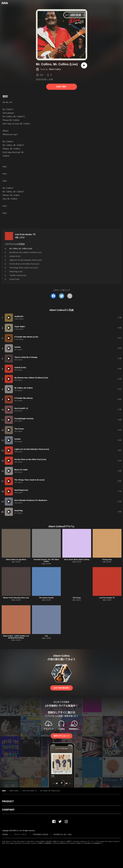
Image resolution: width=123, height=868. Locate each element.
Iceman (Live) (15, 256)
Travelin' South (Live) (18, 275)
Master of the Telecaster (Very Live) (16, 598)
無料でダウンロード (61, 736)
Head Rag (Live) (16, 272)
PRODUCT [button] (8, 801)
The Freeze (77, 598)
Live (46, 636)
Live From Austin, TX (25, 234)
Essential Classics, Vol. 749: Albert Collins (46, 561)
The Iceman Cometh (46, 598)
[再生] (84, 65)
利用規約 (5, 835)
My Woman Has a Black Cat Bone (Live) (25, 252)
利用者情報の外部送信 (41, 835)
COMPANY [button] (8, 810)
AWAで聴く (61, 87)
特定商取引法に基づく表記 (63, 835)
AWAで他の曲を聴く (61, 688)
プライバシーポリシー (21, 835)
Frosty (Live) (14, 279)
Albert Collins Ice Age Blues (16, 560)
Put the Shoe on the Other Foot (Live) (24, 264)
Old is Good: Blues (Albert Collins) (77, 560)
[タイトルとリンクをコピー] (70, 296)
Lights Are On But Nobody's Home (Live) (26, 260)
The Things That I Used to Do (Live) (24, 268)
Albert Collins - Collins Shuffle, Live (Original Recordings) (16, 637)
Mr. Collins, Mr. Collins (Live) (50, 791)
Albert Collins (55, 69)
